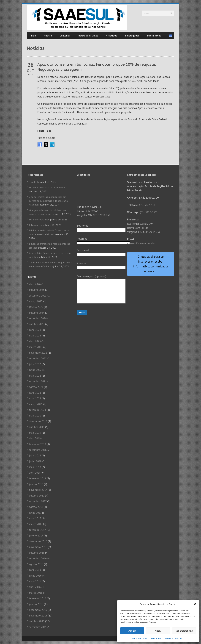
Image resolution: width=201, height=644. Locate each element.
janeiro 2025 (36, 307)
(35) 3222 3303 (148, 205)
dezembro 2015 (38, 610)
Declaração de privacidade (162, 638)
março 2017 (36, 524)
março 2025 (36, 301)
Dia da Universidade (39, 219)
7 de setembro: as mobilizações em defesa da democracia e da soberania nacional (48, 201)
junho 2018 (35, 461)
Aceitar (132, 631)
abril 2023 (35, 341)
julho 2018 (35, 455)
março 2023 (36, 347)
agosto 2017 (36, 507)
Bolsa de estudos (88, 36)
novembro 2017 (38, 490)
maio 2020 (35, 416)
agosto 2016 (36, 564)
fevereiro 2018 (38, 478)
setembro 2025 (38, 296)
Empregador (132, 36)
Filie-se (48, 36)
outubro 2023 (37, 324)
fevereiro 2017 (37, 530)
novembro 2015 (38, 616)
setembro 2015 (38, 627)
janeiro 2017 (36, 536)
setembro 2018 (38, 450)
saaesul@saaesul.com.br (141, 243)
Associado (112, 36)
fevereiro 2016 (38, 598)
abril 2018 (35, 473)
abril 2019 (35, 438)
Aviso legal (179, 638)
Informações (154, 36)
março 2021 (36, 404)
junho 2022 (35, 370)
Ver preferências (184, 631)
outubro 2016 (37, 553)
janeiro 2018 (36, 484)
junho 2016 (35, 576)
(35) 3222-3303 (149, 212)
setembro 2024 (38, 318)
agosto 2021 (36, 387)
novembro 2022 (38, 353)
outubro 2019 (37, 427)
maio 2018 (35, 467)
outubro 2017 (37, 496)
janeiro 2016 (36, 604)
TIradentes (35, 182)
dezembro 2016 (38, 541)
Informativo (35, 225)
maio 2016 (35, 581)
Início (33, 36)
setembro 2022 (38, 358)
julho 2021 (35, 393)
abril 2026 (35, 284)
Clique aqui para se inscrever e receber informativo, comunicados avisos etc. (151, 264)
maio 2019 (35, 433)
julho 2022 (35, 364)
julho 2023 (35, 330)
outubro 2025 (37, 290)
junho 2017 (35, 513)
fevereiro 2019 (38, 444)
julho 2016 (35, 570)
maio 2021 (35, 398)
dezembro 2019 (38, 421)
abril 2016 (35, 587)
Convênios (65, 36)
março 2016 (36, 593)
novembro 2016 (38, 547)
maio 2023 (35, 336)
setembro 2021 (38, 381)
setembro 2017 (38, 501)
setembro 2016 (38, 558)
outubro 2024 (37, 313)
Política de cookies (140, 638)
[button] (195, 604)
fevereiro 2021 (38, 410)
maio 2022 (35, 376)
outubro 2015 (37, 621)
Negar (158, 631)
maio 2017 (35, 518)
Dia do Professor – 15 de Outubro (47, 187)
